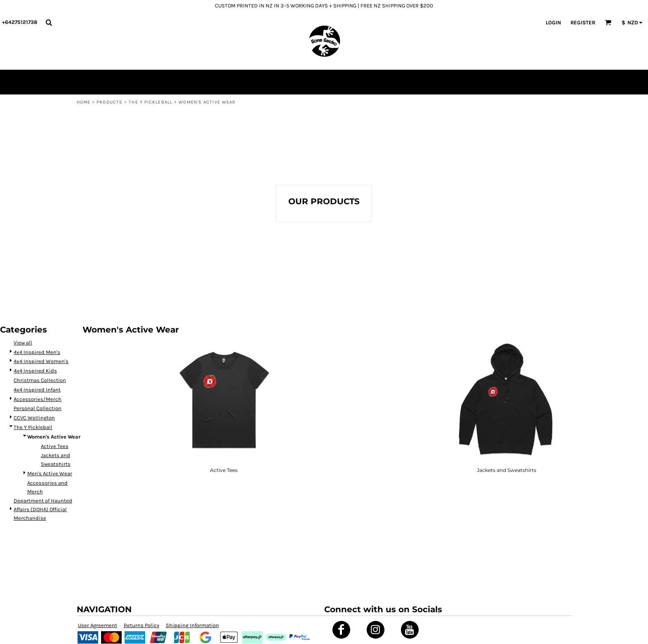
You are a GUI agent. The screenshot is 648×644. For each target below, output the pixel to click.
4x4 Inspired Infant (37, 390)
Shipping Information (192, 625)
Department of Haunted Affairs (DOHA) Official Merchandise (43, 509)
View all (23, 343)
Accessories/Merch (38, 399)
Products (110, 102)
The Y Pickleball (151, 102)
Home (84, 102)
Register (583, 22)
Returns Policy (141, 625)
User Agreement (98, 625)
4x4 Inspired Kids (35, 371)
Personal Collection (38, 408)
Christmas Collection (40, 380)
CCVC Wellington (34, 418)
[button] (49, 22)
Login (553, 22)
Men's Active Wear (50, 473)
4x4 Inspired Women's (41, 361)
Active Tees (55, 446)
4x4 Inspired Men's (37, 352)
